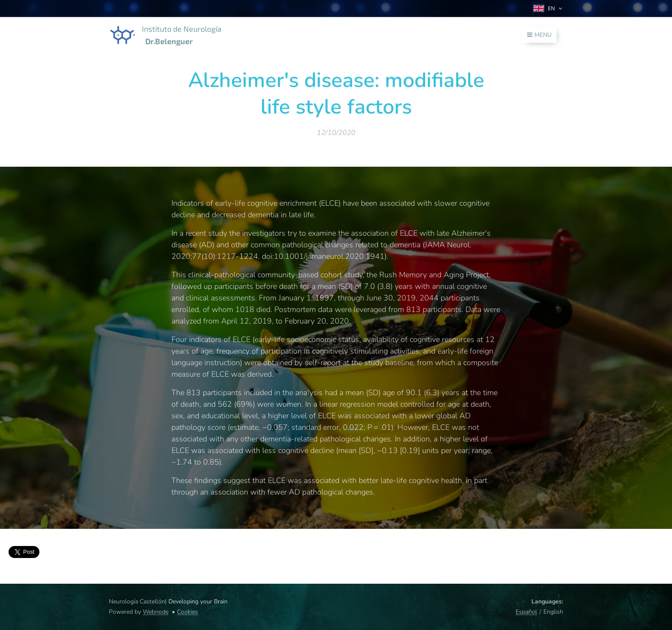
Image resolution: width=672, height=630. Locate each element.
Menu (539, 35)
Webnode (156, 612)
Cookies (187, 612)
